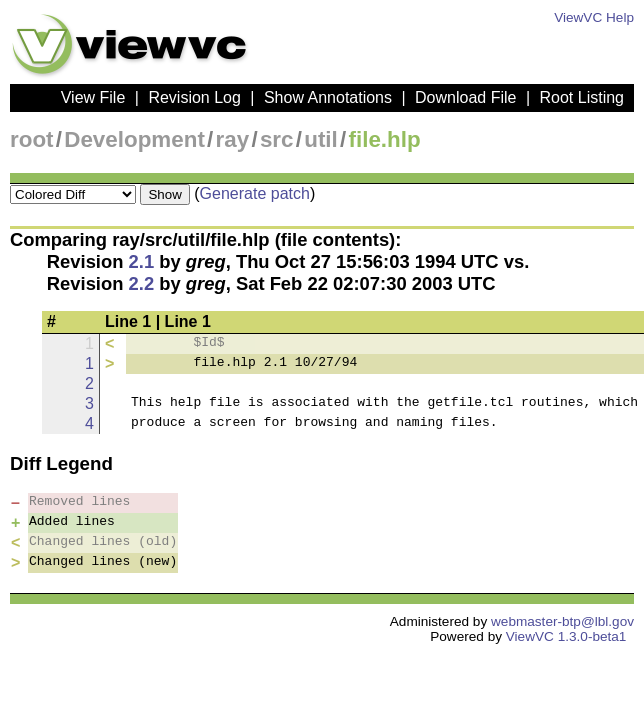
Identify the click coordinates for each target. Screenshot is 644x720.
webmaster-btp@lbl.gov (562, 621)
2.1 (142, 261)
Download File (465, 97)
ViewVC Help (594, 17)
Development (134, 139)
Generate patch (255, 193)
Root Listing (582, 97)
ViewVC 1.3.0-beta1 (566, 636)
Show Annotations (328, 97)
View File (93, 97)
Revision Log (194, 97)
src (277, 139)
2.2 (142, 283)
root (32, 139)
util (321, 139)
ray (233, 139)
